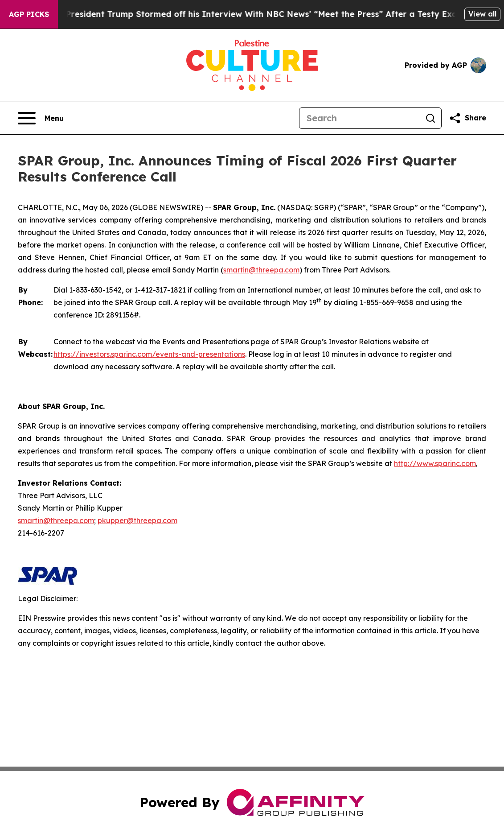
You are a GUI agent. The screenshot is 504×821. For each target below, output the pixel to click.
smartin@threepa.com (261, 270)
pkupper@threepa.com (137, 520)
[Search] (360, 118)
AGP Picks (29, 14)
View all (482, 14)
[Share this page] (467, 118)
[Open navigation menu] (41, 118)
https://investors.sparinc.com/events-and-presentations (149, 354)
